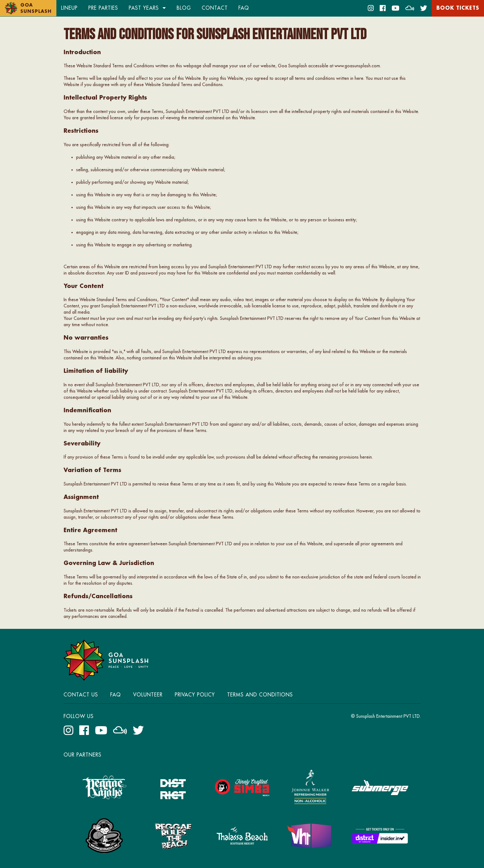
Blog (184, 8)
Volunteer (148, 695)
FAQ (244, 8)
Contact (215, 8)
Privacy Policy (195, 695)
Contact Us (81, 695)
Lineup (69, 8)
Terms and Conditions (260, 695)
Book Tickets (458, 8)
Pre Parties (103, 8)
